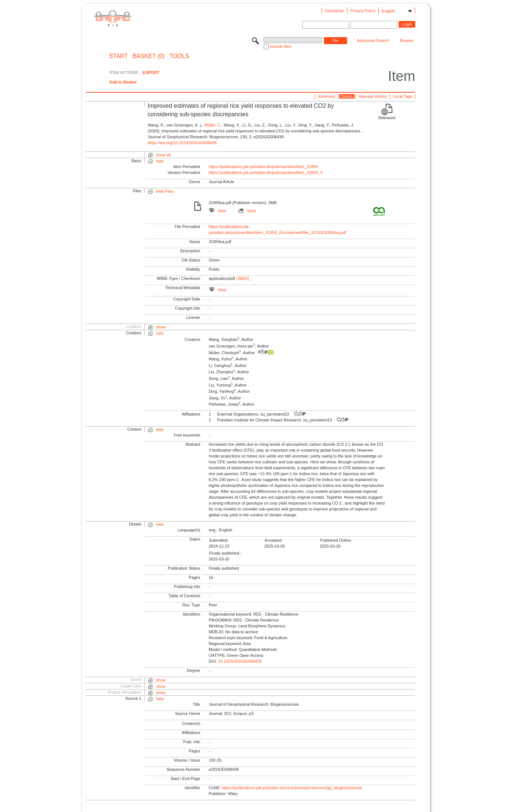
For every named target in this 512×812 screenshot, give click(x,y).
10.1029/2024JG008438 (240, 661)
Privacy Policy (363, 11)
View (218, 211)
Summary (326, 96)
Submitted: (219, 540)
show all (163, 155)
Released (387, 118)
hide (160, 161)
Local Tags (402, 96)
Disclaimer (334, 11)
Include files (280, 46)
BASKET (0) (149, 56)
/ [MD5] (242, 278)
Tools (179, 56)
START (118, 56)
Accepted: (274, 540)
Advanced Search (373, 40)
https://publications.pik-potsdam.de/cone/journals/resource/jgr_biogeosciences (292, 788)
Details (347, 96)
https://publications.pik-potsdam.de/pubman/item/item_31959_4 (266, 172)
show (161, 327)
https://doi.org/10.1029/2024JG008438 (182, 143)
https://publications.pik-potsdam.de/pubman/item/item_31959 (263, 167)
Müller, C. (213, 125)
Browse (407, 40)
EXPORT (151, 72)
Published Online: (336, 540)
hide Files (165, 191)
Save (247, 211)
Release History (373, 96)
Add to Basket (123, 82)
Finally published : (225, 553)
